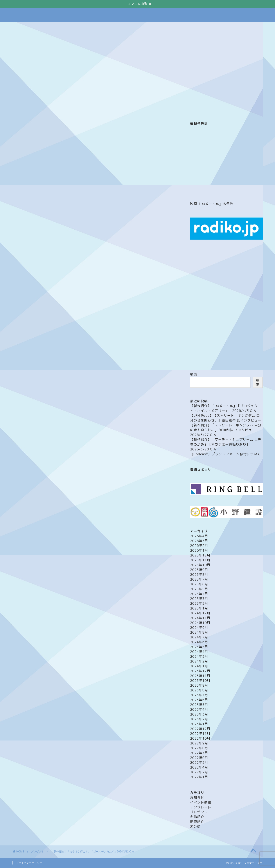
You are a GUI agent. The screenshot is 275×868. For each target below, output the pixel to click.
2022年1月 (199, 777)
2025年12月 (200, 555)
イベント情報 (152, 27)
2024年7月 (199, 637)
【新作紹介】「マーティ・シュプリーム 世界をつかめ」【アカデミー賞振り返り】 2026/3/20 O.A (226, 444)
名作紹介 (197, 817)
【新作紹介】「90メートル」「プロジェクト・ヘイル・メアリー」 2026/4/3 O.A (224, 408)
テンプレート (201, 807)
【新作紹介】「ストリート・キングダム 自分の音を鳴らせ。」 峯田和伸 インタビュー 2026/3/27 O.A (226, 430)
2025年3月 (199, 599)
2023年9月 (199, 685)
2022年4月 (199, 767)
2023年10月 (200, 681)
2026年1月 (199, 550)
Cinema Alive (137, 15)
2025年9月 (199, 570)
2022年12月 (200, 729)
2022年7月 (199, 753)
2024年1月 (199, 666)
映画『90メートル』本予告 (212, 204)
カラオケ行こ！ (40, 701)
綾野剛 (130, 701)
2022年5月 (199, 763)
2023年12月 (200, 671)
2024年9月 (199, 628)
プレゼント (178, 27)
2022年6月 (199, 758)
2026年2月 (199, 546)
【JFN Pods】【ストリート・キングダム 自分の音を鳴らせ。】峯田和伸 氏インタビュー (226, 418)
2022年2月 (199, 772)
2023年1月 (199, 724)
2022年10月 (200, 738)
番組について (87, 27)
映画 (116, 701)
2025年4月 (199, 594)
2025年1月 (199, 608)
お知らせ (197, 798)
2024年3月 (199, 656)
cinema (21, 701)
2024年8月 (199, 632)
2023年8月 (199, 690)
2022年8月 (199, 748)
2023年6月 (199, 700)
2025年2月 (199, 603)
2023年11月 (200, 676)
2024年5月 (199, 647)
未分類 (195, 826)
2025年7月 (199, 579)
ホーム (63, 27)
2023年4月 (199, 709)
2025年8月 (199, 575)
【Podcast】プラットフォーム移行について (225, 454)
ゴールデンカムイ (64, 701)
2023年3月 (199, 714)
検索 (194, 374)
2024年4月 (199, 652)
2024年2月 (199, 661)
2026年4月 (199, 536)
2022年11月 (200, 734)
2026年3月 (199, 541)
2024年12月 (200, 613)
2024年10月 (200, 623)
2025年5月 (199, 589)
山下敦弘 (85, 701)
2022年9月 (199, 743)
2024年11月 (200, 618)
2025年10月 (200, 565)
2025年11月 (200, 560)
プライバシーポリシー (29, 863)
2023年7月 (199, 695)
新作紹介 (197, 822)
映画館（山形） (206, 27)
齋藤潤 (144, 701)
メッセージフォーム (119, 27)
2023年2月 (199, 719)
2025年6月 (199, 584)
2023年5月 (199, 705)
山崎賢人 (102, 701)
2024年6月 (199, 642)
